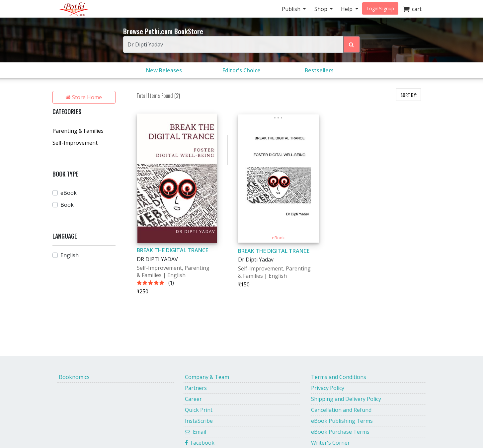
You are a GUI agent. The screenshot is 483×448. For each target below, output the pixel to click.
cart (412, 9)
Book (67, 205)
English (70, 255)
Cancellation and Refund (341, 410)
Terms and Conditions (339, 377)
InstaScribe (199, 421)
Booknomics (74, 377)
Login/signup (380, 8)
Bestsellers (319, 70)
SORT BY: (408, 95)
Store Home (84, 97)
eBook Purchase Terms (340, 432)
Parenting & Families (78, 131)
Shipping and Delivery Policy (346, 399)
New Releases (164, 70)
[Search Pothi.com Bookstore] (352, 44)
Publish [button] (292, 9)
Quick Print (199, 410)
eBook (69, 193)
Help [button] (347, 9)
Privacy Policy (328, 388)
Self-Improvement (75, 143)
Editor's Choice (241, 70)
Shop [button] (322, 9)
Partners (196, 388)
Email (196, 432)
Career (193, 399)
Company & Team (207, 377)
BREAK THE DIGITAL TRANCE (172, 250)
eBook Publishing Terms (342, 421)
